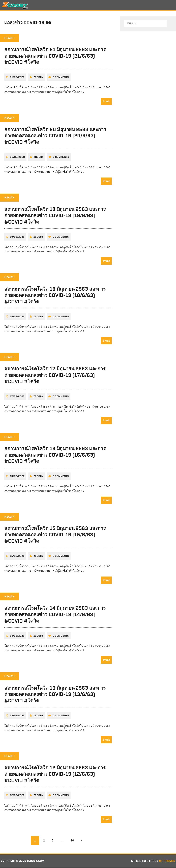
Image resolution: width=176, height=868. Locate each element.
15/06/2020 (17, 556)
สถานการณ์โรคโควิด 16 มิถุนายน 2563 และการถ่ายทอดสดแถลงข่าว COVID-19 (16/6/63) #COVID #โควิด (55, 455)
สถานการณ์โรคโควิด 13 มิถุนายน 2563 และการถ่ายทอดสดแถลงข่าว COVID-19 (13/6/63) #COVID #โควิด (55, 695)
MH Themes (167, 861)
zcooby (38, 78)
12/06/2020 (17, 796)
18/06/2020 (17, 317)
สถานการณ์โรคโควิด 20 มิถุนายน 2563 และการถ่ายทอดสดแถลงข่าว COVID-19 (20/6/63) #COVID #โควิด (55, 137)
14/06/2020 (17, 636)
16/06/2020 (17, 477)
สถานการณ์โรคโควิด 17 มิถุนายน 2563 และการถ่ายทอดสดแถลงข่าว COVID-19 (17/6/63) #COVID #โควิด (55, 376)
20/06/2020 (17, 158)
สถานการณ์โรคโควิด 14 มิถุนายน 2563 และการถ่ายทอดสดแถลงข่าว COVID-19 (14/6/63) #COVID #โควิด (55, 615)
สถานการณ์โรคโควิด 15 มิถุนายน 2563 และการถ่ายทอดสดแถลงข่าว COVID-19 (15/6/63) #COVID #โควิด (55, 535)
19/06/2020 (17, 238)
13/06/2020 (17, 716)
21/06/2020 (17, 78)
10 (73, 841)
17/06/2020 (17, 397)
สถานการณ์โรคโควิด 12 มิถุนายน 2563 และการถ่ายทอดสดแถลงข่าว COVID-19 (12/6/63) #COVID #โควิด (55, 774)
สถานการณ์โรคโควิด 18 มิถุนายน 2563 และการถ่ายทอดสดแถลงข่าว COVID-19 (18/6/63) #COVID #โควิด (55, 296)
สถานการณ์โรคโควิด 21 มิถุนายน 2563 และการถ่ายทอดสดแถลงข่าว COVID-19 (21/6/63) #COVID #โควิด (55, 57)
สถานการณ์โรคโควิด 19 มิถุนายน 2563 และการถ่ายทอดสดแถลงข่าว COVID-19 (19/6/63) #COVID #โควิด (55, 216)
